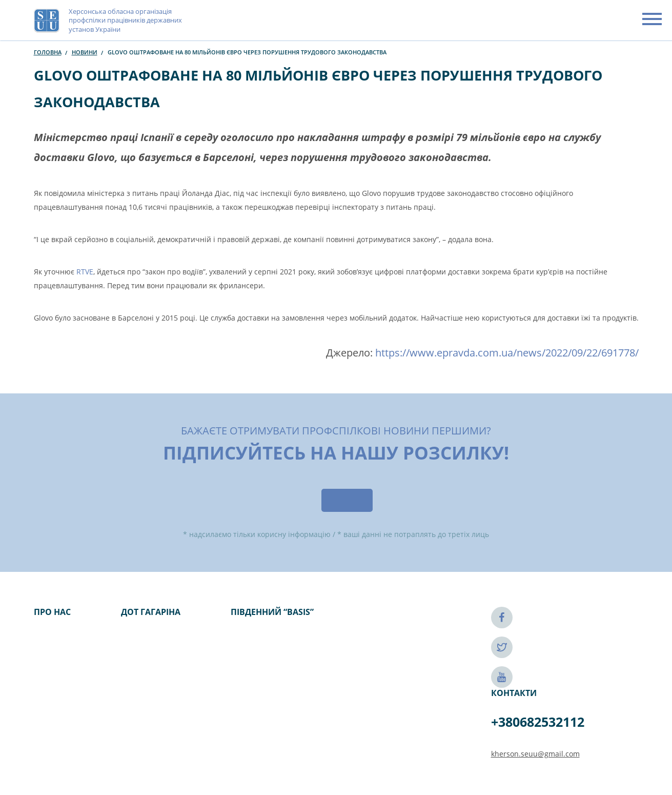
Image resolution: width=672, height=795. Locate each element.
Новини (85, 52)
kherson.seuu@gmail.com (535, 754)
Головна (48, 52)
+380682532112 (538, 722)
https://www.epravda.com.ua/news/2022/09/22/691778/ (507, 353)
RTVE (85, 272)
